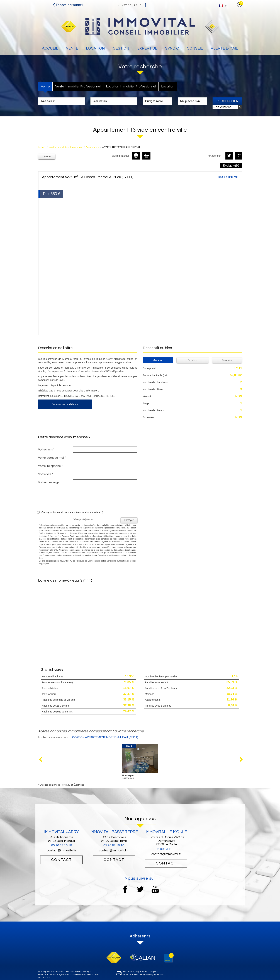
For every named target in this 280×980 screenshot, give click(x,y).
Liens (83, 974)
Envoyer (129, 520)
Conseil (195, 48)
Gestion (121, 48)
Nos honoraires (72, 974)
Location (95, 48)
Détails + (193, 360)
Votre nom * (46, 450)
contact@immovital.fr (62, 851)
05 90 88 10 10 (114, 845)
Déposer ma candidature (65, 404)
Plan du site (43, 974)
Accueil (50, 48)
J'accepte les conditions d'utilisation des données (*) (72, 512)
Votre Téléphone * (50, 466)
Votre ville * (46, 474)
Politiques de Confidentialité (88, 561)
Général (158, 360)
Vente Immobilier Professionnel (78, 86)
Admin (89, 974)
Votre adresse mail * (52, 458)
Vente (72, 48)
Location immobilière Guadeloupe (66, 147)
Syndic (172, 48)
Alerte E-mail (224, 48)
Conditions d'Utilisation (116, 561)
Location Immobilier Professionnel (131, 86)
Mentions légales (57, 974)
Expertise (147, 48)
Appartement (92, 147)
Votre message (49, 482)
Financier (227, 360)
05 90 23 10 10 (166, 849)
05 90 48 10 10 (62, 845)
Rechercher (227, 101)
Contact (61, 860)
